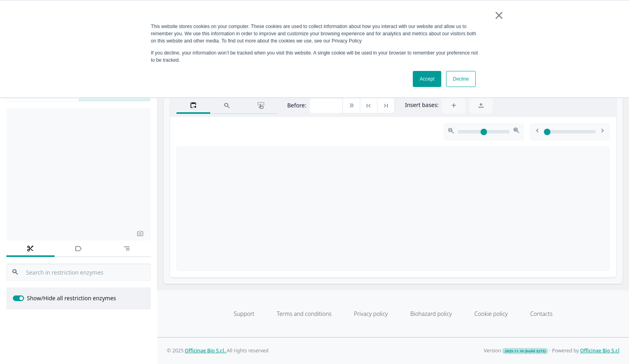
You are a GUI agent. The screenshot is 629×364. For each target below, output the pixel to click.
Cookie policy (491, 314)
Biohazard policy (431, 314)
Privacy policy (371, 314)
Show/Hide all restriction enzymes (71, 298)
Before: (297, 105)
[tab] (30, 249)
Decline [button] (461, 79)
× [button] (499, 15)
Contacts (542, 314)
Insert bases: (422, 105)
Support (244, 314)
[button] (140, 233)
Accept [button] (427, 79)
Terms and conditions (304, 314)
